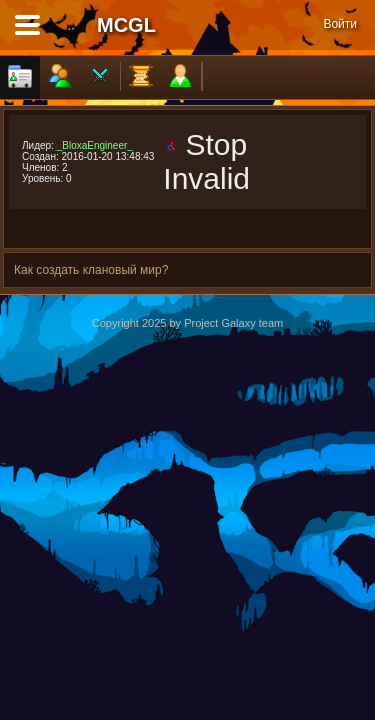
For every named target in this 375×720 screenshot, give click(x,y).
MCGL (126, 25)
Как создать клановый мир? (91, 270)
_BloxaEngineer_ (95, 145)
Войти (340, 24)
